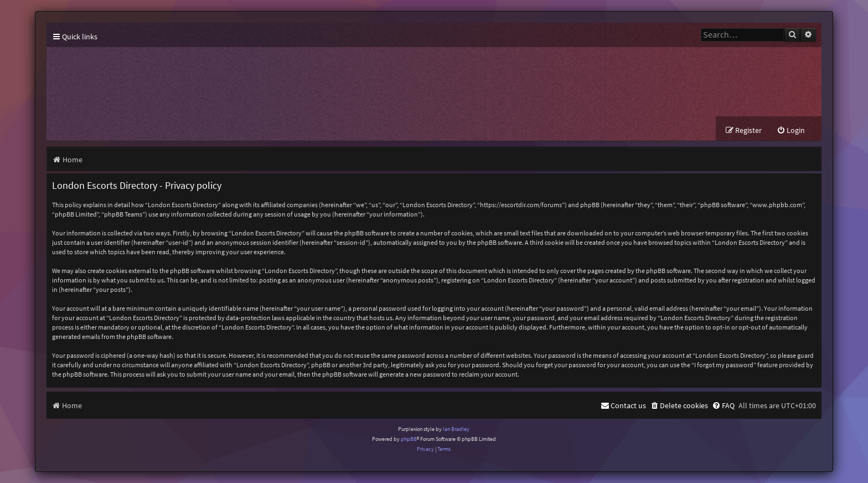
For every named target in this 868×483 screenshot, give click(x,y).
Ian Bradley (456, 429)
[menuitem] (791, 130)
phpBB (409, 439)
